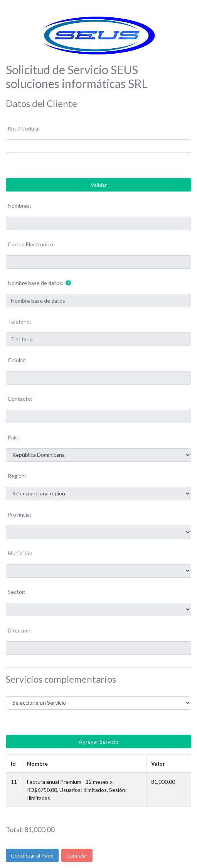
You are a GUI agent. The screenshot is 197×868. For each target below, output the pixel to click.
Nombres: (19, 206)
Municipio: (20, 553)
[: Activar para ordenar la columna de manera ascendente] (186, 764)
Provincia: (19, 515)
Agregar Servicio (98, 742)
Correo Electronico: (31, 244)
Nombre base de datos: (36, 283)
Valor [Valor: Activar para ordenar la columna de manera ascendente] (158, 764)
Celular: (17, 360)
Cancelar (77, 855)
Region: (17, 476)
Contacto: (20, 399)
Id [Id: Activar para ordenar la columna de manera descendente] (13, 764)
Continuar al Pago (32, 855)
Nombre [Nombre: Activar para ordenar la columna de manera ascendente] (37, 764)
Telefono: (19, 321)
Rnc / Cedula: (24, 128)
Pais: (13, 437)
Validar (99, 185)
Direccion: (20, 630)
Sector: (17, 592)
